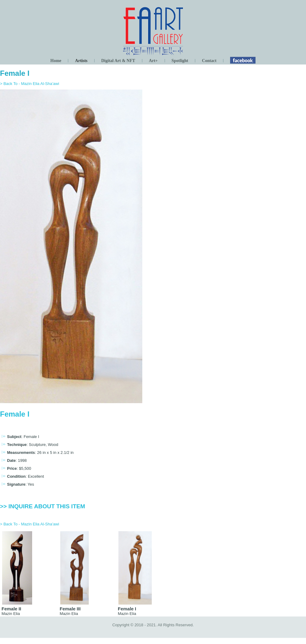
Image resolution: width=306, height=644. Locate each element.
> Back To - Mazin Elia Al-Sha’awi (30, 84)
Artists (81, 61)
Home (56, 61)
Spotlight (180, 61)
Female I (15, 73)
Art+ (153, 61)
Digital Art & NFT (118, 61)
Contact (209, 61)
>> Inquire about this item (43, 506)
